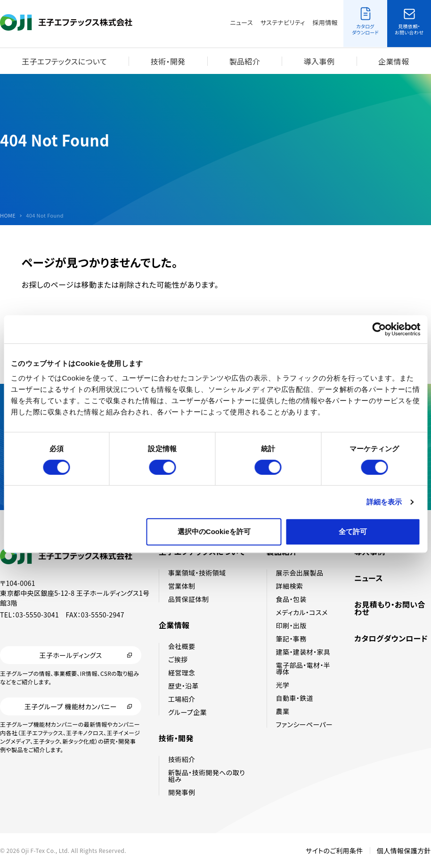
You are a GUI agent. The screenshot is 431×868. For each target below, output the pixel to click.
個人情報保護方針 (404, 851)
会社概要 (182, 646)
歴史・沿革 (183, 686)
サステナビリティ (283, 22)
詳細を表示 (384, 502)
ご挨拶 (178, 659)
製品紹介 (244, 61)
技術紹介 (182, 759)
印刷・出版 (291, 625)
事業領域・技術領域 (197, 573)
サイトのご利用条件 (334, 851)
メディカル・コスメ (302, 612)
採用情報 (325, 22)
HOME (8, 215)
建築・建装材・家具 (303, 652)
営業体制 (182, 586)
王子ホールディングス (70, 655)
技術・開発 (168, 61)
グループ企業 (187, 712)
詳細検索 (290, 586)
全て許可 (353, 531)
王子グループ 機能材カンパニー (71, 706)
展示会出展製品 (300, 573)
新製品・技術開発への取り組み (207, 776)
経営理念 (182, 673)
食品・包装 (291, 599)
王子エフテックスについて (64, 61)
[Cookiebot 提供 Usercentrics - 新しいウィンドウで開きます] (379, 329)
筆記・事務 (291, 639)
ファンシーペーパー (305, 724)
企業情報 (394, 61)
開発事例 (182, 792)
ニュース (242, 22)
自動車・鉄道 (295, 698)
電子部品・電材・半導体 (303, 668)
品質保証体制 (188, 599)
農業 (283, 711)
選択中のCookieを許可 (214, 531)
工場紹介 (182, 699)
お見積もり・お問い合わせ (390, 608)
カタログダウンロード (391, 638)
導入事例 (319, 61)
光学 (283, 685)
